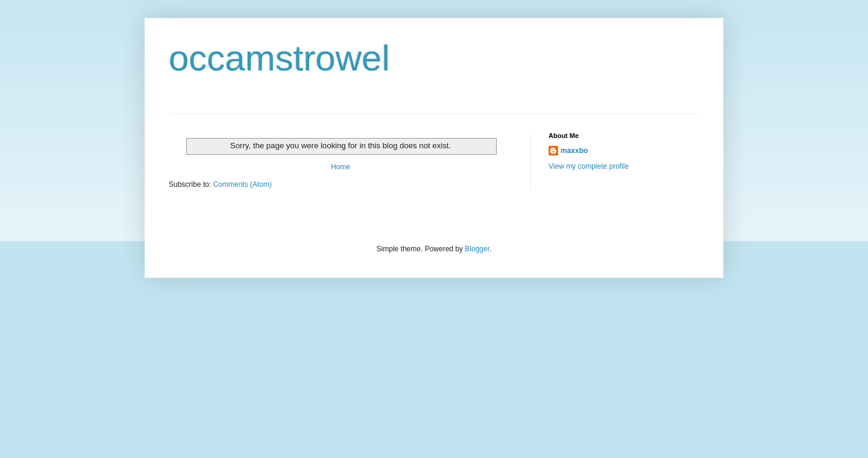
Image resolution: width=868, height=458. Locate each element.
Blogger (477, 249)
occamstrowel (279, 58)
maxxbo (574, 151)
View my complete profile (589, 166)
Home (341, 167)
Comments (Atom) (242, 184)
